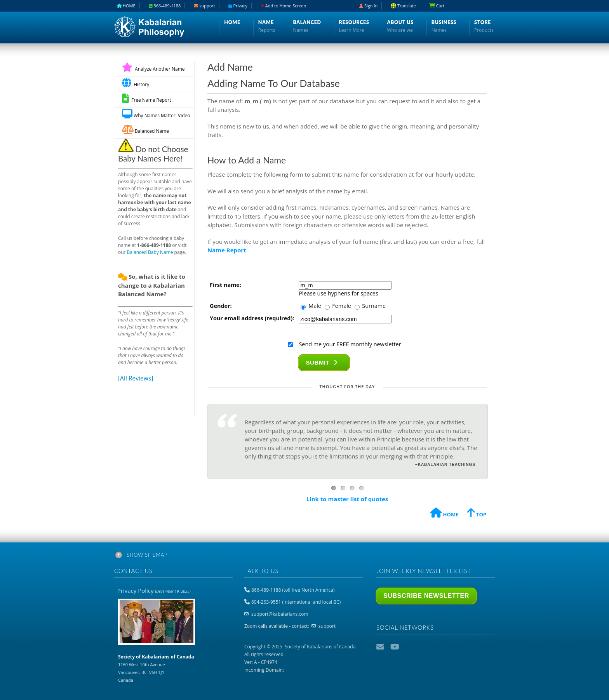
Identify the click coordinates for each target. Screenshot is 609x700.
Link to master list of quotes (347, 499)
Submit (322, 362)
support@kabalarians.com (280, 614)
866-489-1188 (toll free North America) (293, 590)
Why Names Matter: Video (156, 114)
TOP (477, 514)
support (327, 626)
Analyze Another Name (153, 69)
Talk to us (261, 571)
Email (381, 647)
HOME (444, 514)
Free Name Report (146, 98)
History (136, 83)
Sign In (368, 6)
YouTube (395, 647)
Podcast (409, 647)
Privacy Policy (154, 591)
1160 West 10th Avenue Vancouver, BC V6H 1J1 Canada (156, 668)
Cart (437, 6)
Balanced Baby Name (150, 252)
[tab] (304, 556)
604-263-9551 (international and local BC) (296, 602)
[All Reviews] (136, 378)
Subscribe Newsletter (426, 596)
